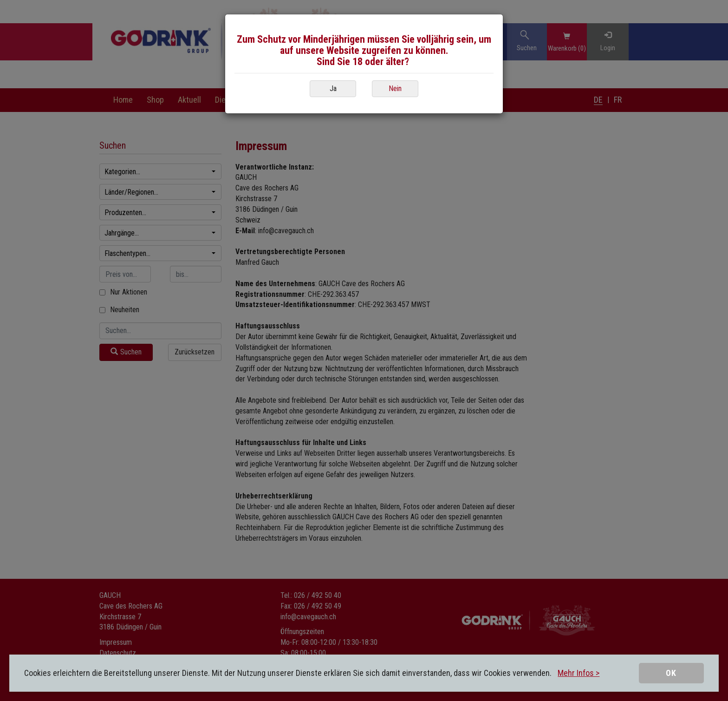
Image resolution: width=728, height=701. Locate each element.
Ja (333, 88)
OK (671, 673)
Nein (395, 88)
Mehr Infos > (578, 673)
